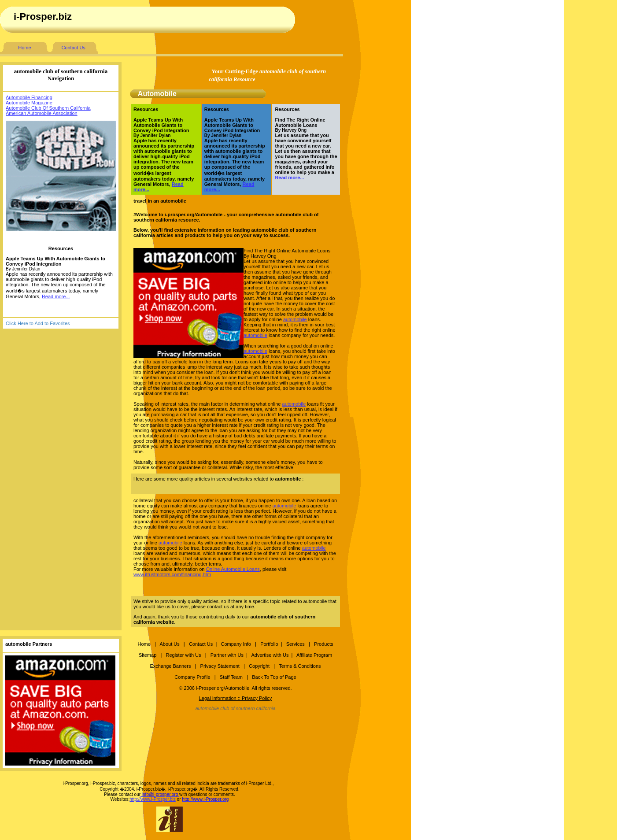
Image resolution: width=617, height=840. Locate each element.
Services (296, 644)
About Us (169, 644)
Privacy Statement (220, 666)
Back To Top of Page (274, 677)
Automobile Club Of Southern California (48, 108)
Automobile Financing (29, 97)
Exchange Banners (170, 666)
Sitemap (148, 655)
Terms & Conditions (300, 666)
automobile (295, 319)
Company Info (236, 644)
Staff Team (231, 677)
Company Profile (193, 677)
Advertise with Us (270, 655)
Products (323, 644)
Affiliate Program (314, 655)
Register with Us (183, 655)
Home (24, 48)
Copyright (259, 666)
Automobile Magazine (29, 103)
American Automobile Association (42, 113)
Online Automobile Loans (233, 569)
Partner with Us (227, 655)
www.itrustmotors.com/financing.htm (172, 574)
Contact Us (73, 48)
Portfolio (269, 644)
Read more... (56, 296)
